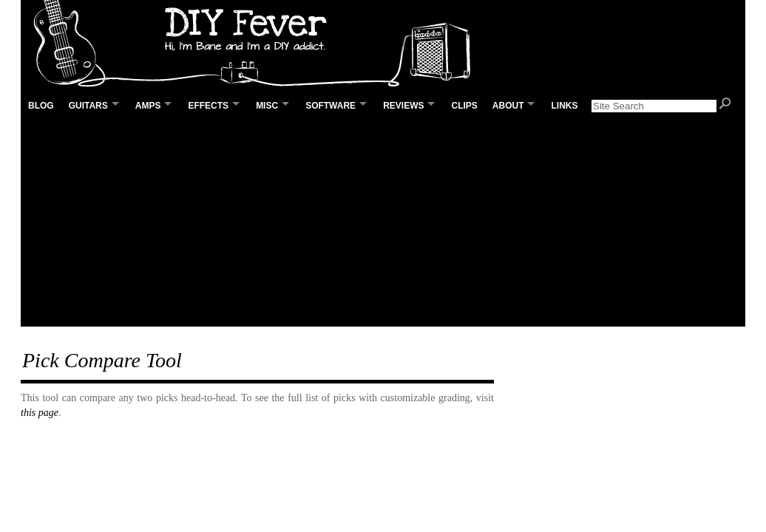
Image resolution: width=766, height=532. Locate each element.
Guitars (88, 106)
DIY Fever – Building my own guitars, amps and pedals (257, 44)
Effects (208, 106)
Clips (464, 106)
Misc (267, 106)
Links (564, 106)
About (508, 106)
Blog (41, 106)
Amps (148, 106)
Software (331, 106)
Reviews (403, 106)
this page (40, 413)
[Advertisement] (383, 222)
